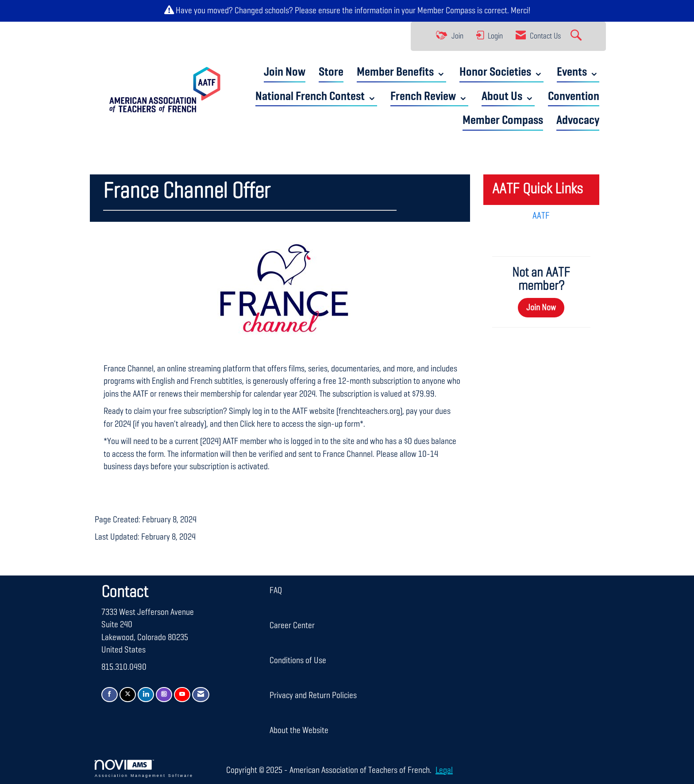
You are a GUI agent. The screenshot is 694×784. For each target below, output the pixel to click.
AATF (541, 216)
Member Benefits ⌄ (401, 72)
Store (331, 72)
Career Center (292, 626)
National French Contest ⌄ (316, 97)
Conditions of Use (298, 660)
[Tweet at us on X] (128, 695)
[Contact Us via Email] (201, 695)
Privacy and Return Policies (313, 695)
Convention (574, 97)
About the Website (299, 730)
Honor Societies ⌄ (501, 72)
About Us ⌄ (508, 97)
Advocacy (578, 121)
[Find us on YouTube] (182, 695)
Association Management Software (144, 769)
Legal (444, 770)
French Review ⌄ (429, 97)
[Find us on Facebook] (110, 695)
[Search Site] (577, 36)
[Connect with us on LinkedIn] (146, 695)
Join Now (285, 72)
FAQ (276, 591)
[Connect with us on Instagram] (164, 695)
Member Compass (446, 11)
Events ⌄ (578, 72)
